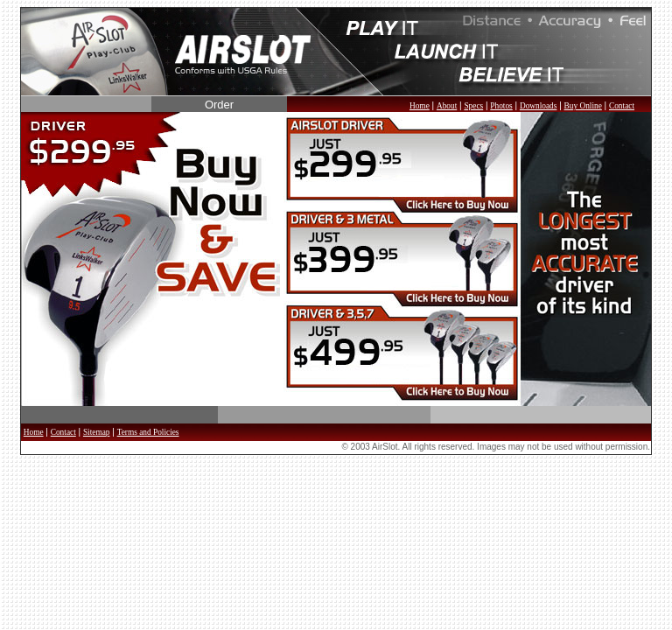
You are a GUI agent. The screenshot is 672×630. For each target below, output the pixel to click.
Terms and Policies (148, 432)
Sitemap (97, 432)
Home (420, 106)
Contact (622, 106)
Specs (473, 106)
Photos (501, 106)
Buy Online (583, 106)
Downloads (539, 106)
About (447, 106)
